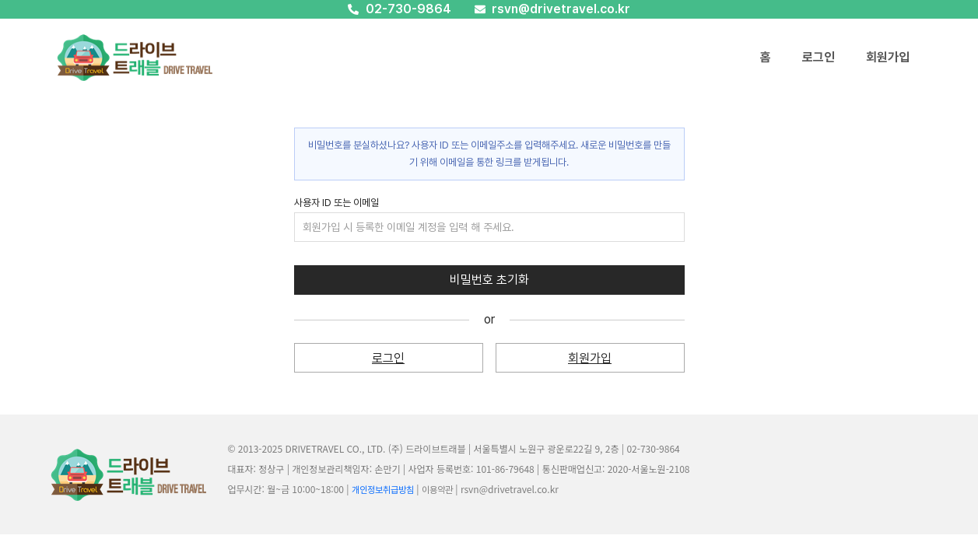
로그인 (819, 57)
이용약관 (437, 490)
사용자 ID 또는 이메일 (337, 203)
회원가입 (888, 57)
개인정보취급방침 (383, 490)
